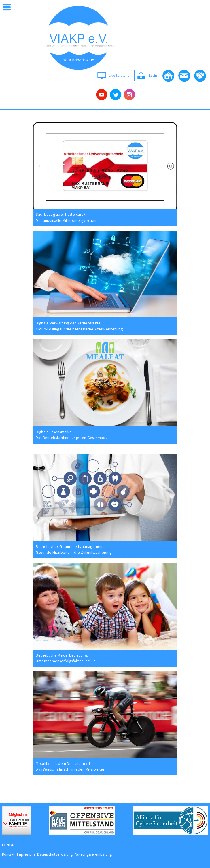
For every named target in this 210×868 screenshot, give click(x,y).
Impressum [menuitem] (26, 854)
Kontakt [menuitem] (8, 854)
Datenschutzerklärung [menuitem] (55, 854)
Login (153, 75)
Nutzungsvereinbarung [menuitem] (93, 854)
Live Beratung (119, 75)
